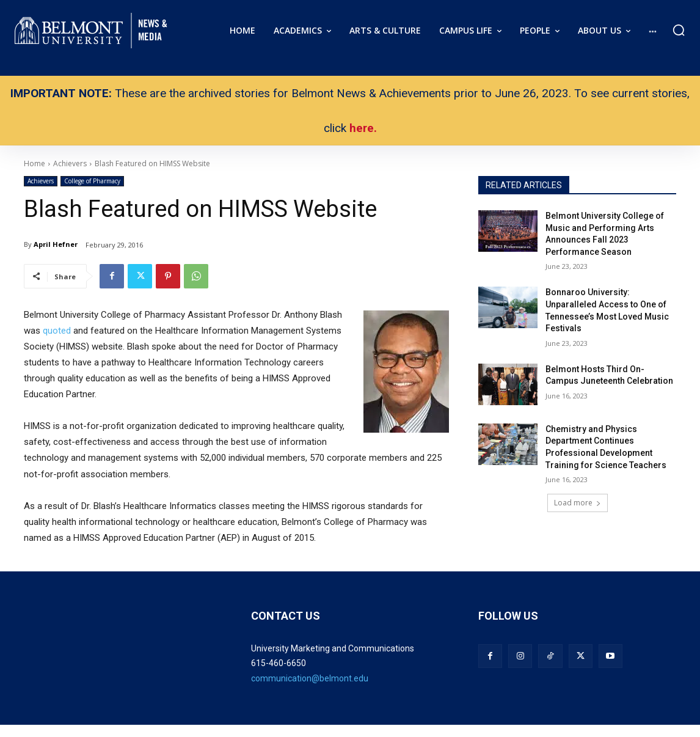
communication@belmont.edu (310, 678)
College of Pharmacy (92, 181)
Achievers (41, 181)
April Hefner (56, 244)
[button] (679, 30)
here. (363, 128)
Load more (578, 503)
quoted (57, 331)
